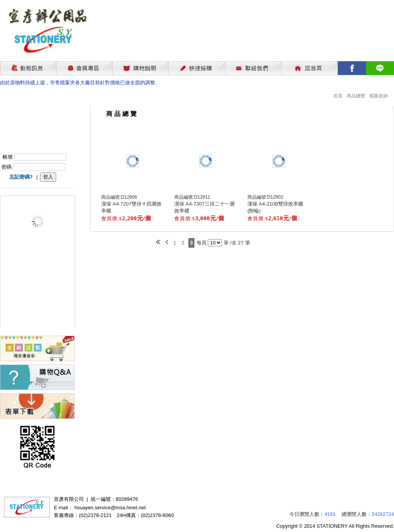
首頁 (338, 96)
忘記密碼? (21, 177)
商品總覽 (356, 96)
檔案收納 (379, 96)
